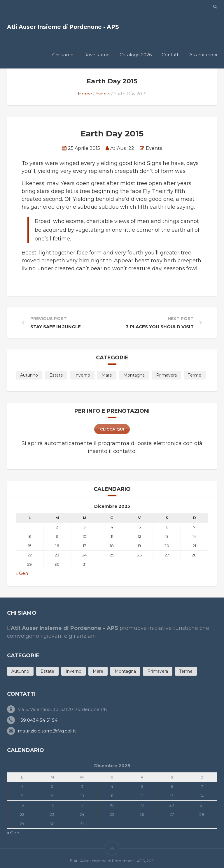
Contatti (170, 55)
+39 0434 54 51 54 (38, 720)
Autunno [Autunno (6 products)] (29, 375)
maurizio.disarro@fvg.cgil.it (47, 731)
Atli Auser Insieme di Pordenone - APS (63, 27)
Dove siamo (97, 55)
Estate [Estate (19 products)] (56, 375)
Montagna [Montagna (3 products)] (134, 375)
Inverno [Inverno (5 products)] (82, 375)
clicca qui (112, 429)
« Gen (22, 573)
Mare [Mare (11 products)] (107, 375)
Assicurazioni (203, 55)
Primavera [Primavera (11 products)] (166, 375)
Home (85, 94)
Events (103, 94)
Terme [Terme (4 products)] (195, 375)
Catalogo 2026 (136, 55)
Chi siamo (63, 55)
